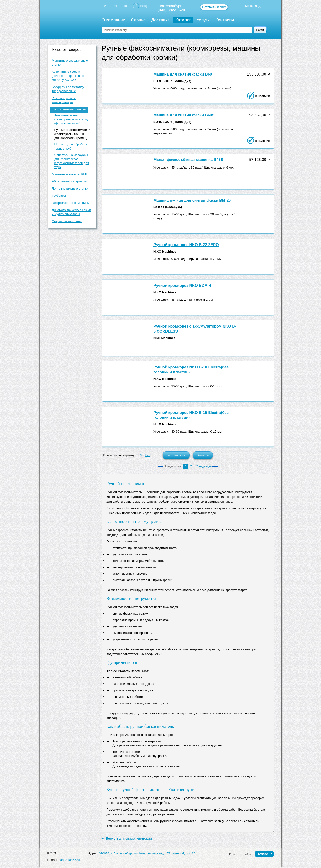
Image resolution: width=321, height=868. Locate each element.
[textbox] (177, 30)
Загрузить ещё (176, 455)
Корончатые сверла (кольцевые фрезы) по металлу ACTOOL (68, 76)
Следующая (207, 466)
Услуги (203, 20)
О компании (114, 20)
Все (148, 455)
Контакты (225, 20)
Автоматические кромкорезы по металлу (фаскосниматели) (71, 119)
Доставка (160, 20)
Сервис (138, 20)
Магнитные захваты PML (70, 174)
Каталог (183, 20)
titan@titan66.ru (69, 860)
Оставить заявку (214, 7)
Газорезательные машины (71, 203)
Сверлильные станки (67, 221)
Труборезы (60, 196)
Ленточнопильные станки (70, 189)
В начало (203, 455)
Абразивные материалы (69, 181)
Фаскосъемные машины (69, 109)
